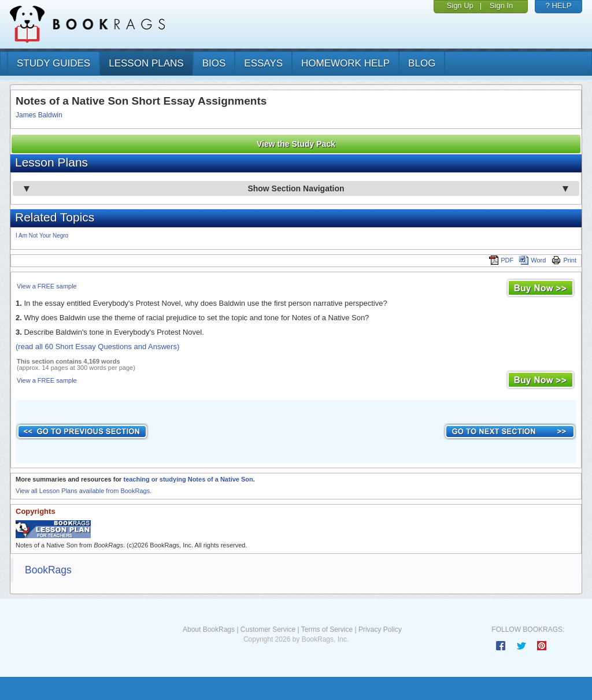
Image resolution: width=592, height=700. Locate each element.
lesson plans (146, 63)
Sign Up (460, 5)
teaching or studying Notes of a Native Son (188, 479)
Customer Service (268, 629)
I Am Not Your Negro (42, 236)
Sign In (501, 5)
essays (263, 63)
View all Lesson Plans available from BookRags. (84, 491)
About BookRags (209, 629)
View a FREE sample (47, 286)
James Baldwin (39, 115)
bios (214, 63)
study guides (53, 63)
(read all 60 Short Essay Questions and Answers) (97, 347)
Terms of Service (327, 629)
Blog (422, 63)
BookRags (48, 570)
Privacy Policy (380, 629)
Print (564, 260)
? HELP (559, 5)
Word (532, 260)
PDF (501, 260)
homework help (345, 63)
